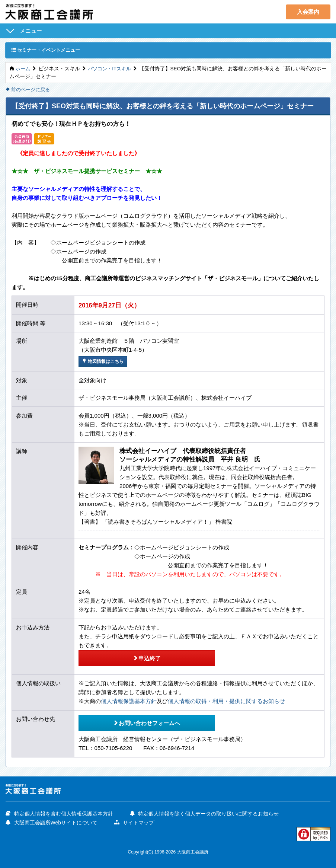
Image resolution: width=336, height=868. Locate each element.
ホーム (23, 69)
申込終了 (137, 658)
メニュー (31, 31)
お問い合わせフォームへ (137, 721)
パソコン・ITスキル (112, 69)
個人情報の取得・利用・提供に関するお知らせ (226, 701)
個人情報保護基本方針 (129, 701)
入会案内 (308, 12)
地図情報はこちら (104, 362)
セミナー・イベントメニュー (48, 50)
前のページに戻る (29, 90)
